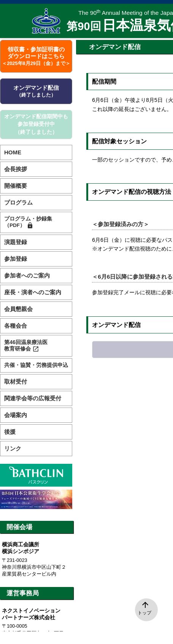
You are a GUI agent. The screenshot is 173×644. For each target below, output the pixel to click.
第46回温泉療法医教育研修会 (26, 346)
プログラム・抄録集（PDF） (28, 222)
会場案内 (16, 415)
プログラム (18, 202)
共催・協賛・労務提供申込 (36, 365)
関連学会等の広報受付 (33, 398)
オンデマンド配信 (36, 91)
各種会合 (16, 326)
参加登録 (16, 259)
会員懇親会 (18, 309)
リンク (13, 448)
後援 (10, 432)
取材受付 (16, 381)
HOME (13, 152)
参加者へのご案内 (27, 275)
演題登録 (16, 242)
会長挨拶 (16, 169)
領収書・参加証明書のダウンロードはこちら (36, 56)
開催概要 (16, 186)
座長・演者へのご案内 (33, 292)
